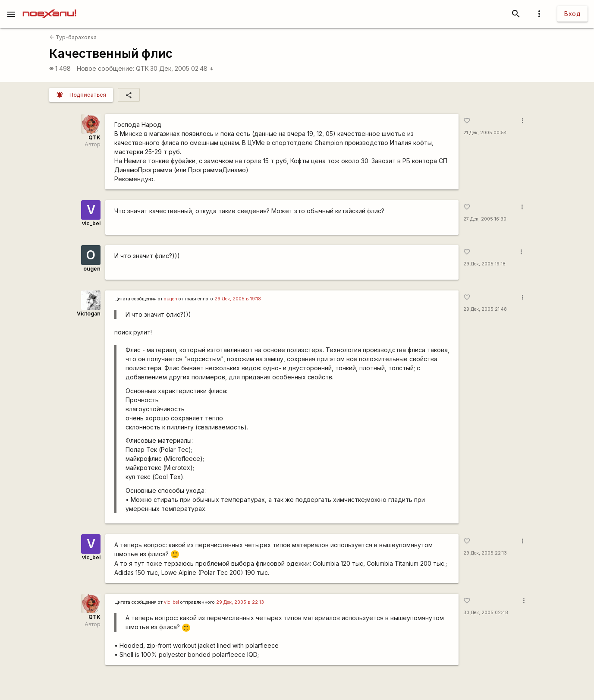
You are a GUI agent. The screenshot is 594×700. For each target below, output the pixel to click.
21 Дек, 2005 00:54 (485, 133)
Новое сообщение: (105, 68)
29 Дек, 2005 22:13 (485, 553)
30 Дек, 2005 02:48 (182, 68)
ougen (92, 269)
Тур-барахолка (73, 37)
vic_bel (91, 223)
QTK (142, 68)
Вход (572, 14)
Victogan (89, 314)
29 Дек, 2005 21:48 (485, 309)
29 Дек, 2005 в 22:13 (240, 602)
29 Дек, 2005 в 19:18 (238, 299)
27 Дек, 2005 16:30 (485, 219)
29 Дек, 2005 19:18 (484, 264)
